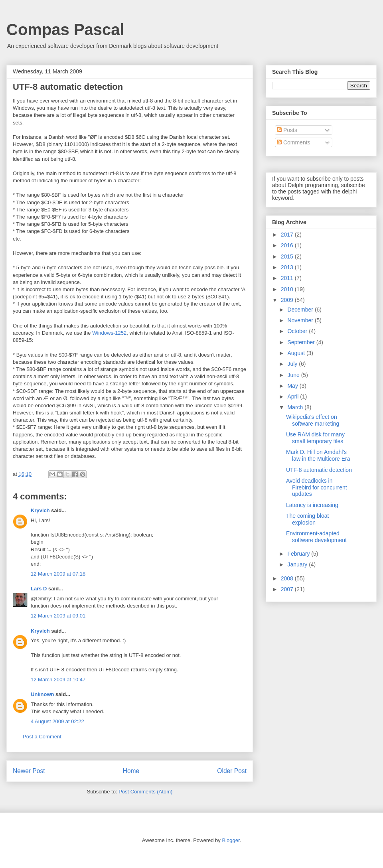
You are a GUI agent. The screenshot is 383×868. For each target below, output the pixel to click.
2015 (288, 256)
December (301, 310)
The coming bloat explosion (307, 519)
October (298, 331)
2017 (288, 235)
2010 (288, 289)
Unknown (42, 694)
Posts (287, 130)
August (297, 353)
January (298, 564)
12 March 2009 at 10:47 (58, 680)
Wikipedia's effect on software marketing (313, 420)
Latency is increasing (312, 505)
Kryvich (40, 510)
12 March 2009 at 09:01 (58, 616)
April (294, 397)
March (296, 407)
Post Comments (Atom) (145, 792)
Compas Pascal (65, 30)
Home (131, 771)
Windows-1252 (109, 333)
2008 (288, 578)
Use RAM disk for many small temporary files (315, 438)
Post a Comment (42, 737)
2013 (288, 267)
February (299, 554)
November (301, 320)
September (302, 342)
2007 (288, 589)
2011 (288, 278)
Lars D (39, 589)
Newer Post (29, 771)
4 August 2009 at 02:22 (57, 721)
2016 (288, 245)
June (294, 375)
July (293, 364)
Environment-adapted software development (316, 537)
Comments (294, 142)
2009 (288, 300)
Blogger (231, 840)
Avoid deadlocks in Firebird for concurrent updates (317, 487)
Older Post (232, 771)
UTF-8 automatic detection (319, 470)
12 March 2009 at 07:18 (58, 574)
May (293, 386)
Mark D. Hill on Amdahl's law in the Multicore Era (318, 455)
